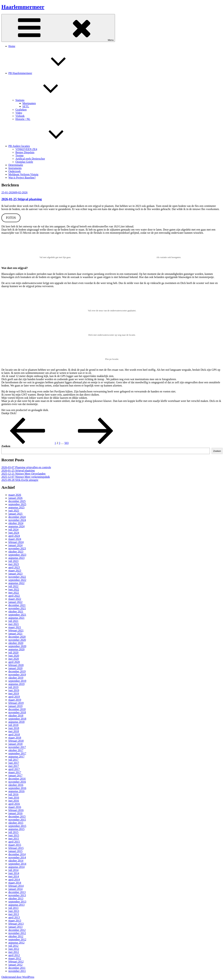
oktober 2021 (16, 611)
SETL (26, 106)
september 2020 (17, 646)
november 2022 (17, 577)
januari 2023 (15, 574)
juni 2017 (14, 763)
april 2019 (14, 697)
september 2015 (17, 826)
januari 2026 (15, 498)
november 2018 (17, 712)
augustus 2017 (16, 757)
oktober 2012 (16, 936)
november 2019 (17, 675)
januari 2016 (15, 813)
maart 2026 (15, 495)
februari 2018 (16, 741)
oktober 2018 (16, 716)
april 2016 (14, 804)
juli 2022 (13, 586)
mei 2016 (14, 801)
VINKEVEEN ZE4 (26, 149)
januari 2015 (15, 851)
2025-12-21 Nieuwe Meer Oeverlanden (23, 474)
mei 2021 (14, 624)
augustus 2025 (16, 507)
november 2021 (17, 608)
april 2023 (14, 567)
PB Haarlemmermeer (47, 73)
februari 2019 (16, 703)
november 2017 (17, 747)
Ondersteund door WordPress (18, 977)
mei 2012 (14, 952)
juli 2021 (13, 621)
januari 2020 (15, 668)
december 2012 (17, 930)
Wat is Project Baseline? (22, 178)
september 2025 (17, 504)
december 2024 (17, 517)
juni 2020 (14, 656)
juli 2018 (13, 725)
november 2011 (17, 971)
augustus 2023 (16, 558)
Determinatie (16, 165)
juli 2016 (13, 794)
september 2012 (17, 939)
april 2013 (14, 917)
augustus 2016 (16, 791)
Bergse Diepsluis (25, 152)
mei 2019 (14, 693)
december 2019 (17, 671)
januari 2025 (15, 514)
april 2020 (14, 662)
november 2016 (17, 782)
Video (19, 113)
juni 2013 (14, 911)
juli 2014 (13, 870)
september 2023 (17, 555)
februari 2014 (16, 886)
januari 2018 (15, 744)
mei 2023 (14, 564)
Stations (46, 100)
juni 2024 (14, 533)
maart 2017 (15, 772)
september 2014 (17, 864)
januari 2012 (15, 965)
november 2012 (17, 933)
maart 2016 (15, 807)
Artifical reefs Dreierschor (30, 159)
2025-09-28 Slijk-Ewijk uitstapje (20, 480)
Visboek (20, 116)
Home (12, 46)
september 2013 (17, 902)
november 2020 (17, 640)
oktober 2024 (16, 523)
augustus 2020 (16, 649)
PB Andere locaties (45, 146)
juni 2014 (14, 873)
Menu (58, 28)
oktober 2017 (16, 750)
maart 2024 (15, 539)
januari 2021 (15, 634)
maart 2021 (15, 627)
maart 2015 (15, 845)
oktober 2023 (16, 552)
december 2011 (17, 968)
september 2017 (17, 753)
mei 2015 (14, 839)
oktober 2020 (16, 643)
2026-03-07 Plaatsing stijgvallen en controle (26, 467)
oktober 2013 (16, 898)
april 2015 (14, 842)
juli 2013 (13, 908)
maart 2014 (15, 883)
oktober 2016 (16, 785)
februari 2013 (16, 924)
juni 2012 (14, 949)
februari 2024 (16, 542)
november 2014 (17, 857)
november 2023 (17, 548)
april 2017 (14, 769)
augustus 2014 (16, 867)
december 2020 (17, 637)
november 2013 (17, 895)
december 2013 (17, 892)
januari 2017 (15, 775)
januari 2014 (15, 889)
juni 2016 (14, 798)
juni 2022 (14, 589)
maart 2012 (15, 958)
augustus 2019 (16, 684)
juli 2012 (13, 946)
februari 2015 (16, 848)
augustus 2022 (16, 583)
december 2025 (17, 501)
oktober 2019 (16, 678)
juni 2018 (14, 728)
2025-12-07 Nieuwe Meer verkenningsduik (26, 477)
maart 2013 (15, 921)
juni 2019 (14, 690)
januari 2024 (15, 545)
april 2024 (14, 536)
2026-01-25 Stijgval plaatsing (22, 199)
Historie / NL (23, 119)
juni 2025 (14, 511)
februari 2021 (16, 630)
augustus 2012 (16, 943)
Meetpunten (29, 103)
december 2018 (17, 709)
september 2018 (17, 719)
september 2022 (17, 580)
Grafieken (21, 110)
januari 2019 (15, 706)
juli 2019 (13, 687)
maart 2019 (15, 700)
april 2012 (14, 955)
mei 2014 (14, 876)
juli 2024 (13, 530)
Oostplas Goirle (24, 162)
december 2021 (17, 605)
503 (66, 443)
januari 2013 (15, 927)
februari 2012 (16, 962)
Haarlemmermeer (23, 7)
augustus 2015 (16, 829)
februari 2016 (16, 810)
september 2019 (17, 681)
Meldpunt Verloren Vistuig (23, 174)
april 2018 (14, 734)
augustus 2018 (16, 722)
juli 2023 (13, 561)
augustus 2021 (16, 618)
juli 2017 (13, 760)
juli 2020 (13, 652)
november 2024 (17, 520)
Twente (20, 155)
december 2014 (17, 854)
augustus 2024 (16, 526)
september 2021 (17, 615)
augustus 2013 (16, 905)
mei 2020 (14, 659)
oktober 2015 (16, 823)
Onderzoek (15, 171)
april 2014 (14, 880)
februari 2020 (16, 665)
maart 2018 (15, 738)
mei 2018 (14, 731)
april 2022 (14, 596)
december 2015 (17, 816)
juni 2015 (14, 835)
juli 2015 (13, 832)
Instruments (15, 168)
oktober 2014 (16, 861)
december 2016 (17, 779)
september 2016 (17, 788)
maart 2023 (15, 570)
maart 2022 (15, 599)
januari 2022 (15, 602)
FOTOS (11, 218)
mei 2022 (14, 593)
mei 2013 (14, 914)
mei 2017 (14, 766)
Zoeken (6, 446)
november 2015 (17, 820)
